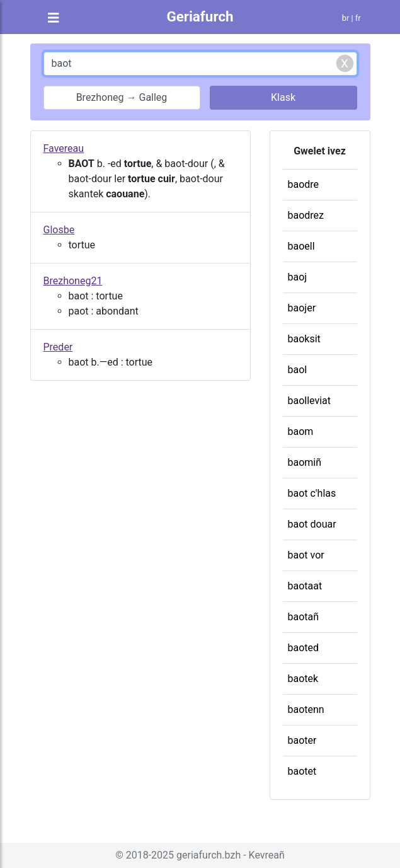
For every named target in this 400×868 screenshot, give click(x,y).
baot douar (312, 524)
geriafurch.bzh (209, 855)
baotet (302, 771)
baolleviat (310, 401)
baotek (303, 679)
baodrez (306, 215)
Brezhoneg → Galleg (122, 97)
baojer (302, 308)
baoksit (304, 339)
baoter (302, 740)
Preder (58, 347)
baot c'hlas (312, 493)
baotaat (305, 586)
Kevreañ (267, 855)
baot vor (306, 555)
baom (301, 431)
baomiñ (305, 462)
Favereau (64, 148)
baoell (301, 246)
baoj (298, 277)
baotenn (306, 709)
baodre (304, 184)
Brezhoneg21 (73, 281)
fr (358, 18)
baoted (304, 648)
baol (298, 370)
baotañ (304, 617)
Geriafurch (200, 16)
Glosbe (59, 230)
